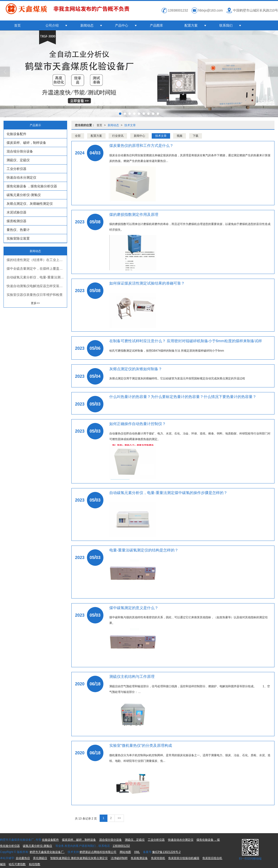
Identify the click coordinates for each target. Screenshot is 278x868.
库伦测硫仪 (40, 858)
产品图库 (156, 25)
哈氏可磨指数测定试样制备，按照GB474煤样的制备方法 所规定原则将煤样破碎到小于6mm (167, 351)
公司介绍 (52, 25)
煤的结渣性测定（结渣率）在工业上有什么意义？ (37, 260)
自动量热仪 (23, 858)
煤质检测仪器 (16, 221)
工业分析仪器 (16, 169)
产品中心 (122, 25)
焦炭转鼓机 (158, 858)
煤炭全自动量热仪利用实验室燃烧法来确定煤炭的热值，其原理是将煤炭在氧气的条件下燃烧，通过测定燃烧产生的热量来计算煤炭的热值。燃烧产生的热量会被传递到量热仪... (190, 158)
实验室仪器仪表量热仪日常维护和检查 (35, 295)
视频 (180, 136)
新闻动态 (87, 25)
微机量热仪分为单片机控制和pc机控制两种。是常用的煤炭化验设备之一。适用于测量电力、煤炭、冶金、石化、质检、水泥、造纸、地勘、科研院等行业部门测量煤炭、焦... (190, 758)
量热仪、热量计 (18, 230)
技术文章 (130, 125)
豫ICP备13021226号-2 (166, 852)
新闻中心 (139, 136)
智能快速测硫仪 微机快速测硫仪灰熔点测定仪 (79, 858)
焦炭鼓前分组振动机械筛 (184, 858)
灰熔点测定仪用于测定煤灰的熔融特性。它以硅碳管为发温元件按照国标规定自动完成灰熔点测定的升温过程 (177, 378)
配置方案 (191, 25)
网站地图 (125, 852)
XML (137, 852)
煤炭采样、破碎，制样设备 (26, 143)
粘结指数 (35, 864)
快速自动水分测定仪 (21, 177)
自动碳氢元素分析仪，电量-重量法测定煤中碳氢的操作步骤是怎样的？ (37, 277)
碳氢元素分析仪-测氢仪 (24, 195)
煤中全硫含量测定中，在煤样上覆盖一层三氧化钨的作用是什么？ (37, 269)
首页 (17, 25)
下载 (196, 136)
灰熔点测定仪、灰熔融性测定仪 (30, 204)
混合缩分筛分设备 (20, 151)
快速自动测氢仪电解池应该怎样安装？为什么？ (37, 286)
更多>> (35, 303)
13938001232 (121, 846)
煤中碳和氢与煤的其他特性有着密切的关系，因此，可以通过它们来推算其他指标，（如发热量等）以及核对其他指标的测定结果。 (188, 620)
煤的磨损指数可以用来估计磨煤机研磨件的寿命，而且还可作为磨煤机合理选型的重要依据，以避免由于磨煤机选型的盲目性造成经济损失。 (190, 227)
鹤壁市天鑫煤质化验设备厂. (47, 852)
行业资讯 (118, 136)
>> (119, 818)
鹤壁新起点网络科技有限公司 (98, 852)
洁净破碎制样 (119, 858)
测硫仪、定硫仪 (18, 160)
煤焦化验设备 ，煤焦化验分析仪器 (32, 186)
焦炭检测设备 (139, 858)
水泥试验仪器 (16, 212)
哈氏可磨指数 (17, 864)
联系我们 (226, 25)
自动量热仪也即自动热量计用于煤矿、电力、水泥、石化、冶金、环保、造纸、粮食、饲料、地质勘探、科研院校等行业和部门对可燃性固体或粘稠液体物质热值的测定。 (190, 436)
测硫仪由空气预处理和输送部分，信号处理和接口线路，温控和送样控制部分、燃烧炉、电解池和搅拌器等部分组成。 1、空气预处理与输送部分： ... (190, 689)
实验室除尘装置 (18, 238)
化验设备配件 (16, 134)
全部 (78, 136)
